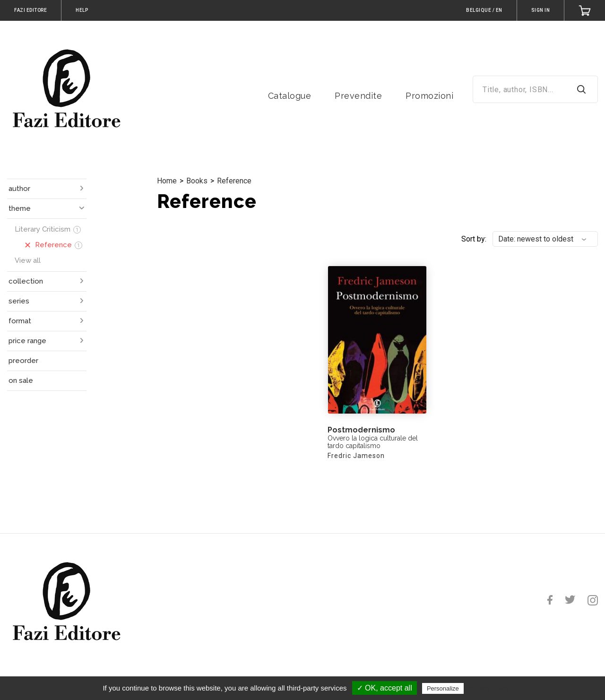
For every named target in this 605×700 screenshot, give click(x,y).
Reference (234, 181)
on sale (21, 380)
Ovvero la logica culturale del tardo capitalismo (373, 442)
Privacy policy (489, 688)
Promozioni (429, 96)
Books (197, 181)
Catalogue (290, 96)
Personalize (443, 688)
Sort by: (474, 239)
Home (167, 181)
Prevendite (358, 96)
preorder (23, 361)
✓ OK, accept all (385, 688)
